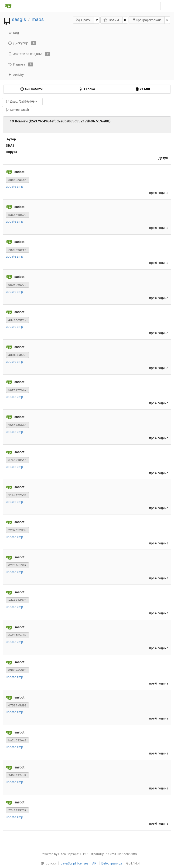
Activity (16, 75)
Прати (83, 20)
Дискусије (22, 43)
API (95, 863)
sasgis (19, 19)
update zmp (14, 187)
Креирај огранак (147, 20)
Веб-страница (112, 863)
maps (38, 19)
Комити (31, 89)
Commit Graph (17, 110)
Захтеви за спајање (29, 54)
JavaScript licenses (74, 863)
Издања (21, 65)
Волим (111, 20)
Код (14, 33)
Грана (87, 89)
